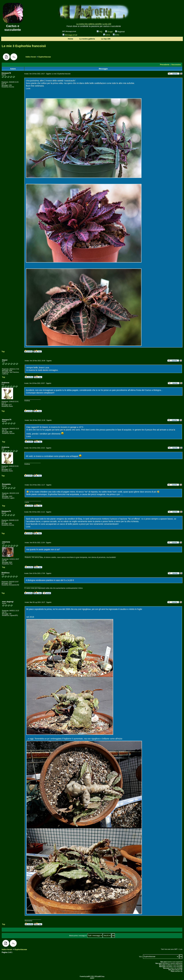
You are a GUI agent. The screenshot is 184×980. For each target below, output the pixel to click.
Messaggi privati (70, 35)
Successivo (176, 65)
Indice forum (31, 57)
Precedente (165, 65)
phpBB (88, 976)
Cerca (107, 35)
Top (3, 352)
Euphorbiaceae (45, 57)
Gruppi (109, 32)
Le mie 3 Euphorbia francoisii (24, 46)
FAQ (100, 32)
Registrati (120, 32)
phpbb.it (92, 978)
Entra (116, 35)
